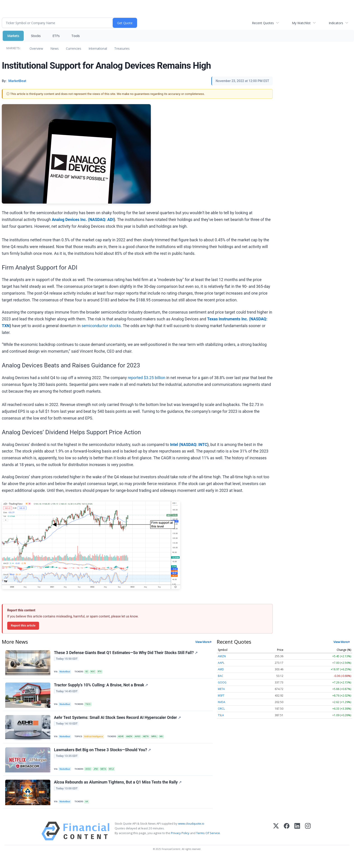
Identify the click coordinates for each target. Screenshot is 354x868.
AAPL (221, 663)
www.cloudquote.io (191, 834)
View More (203, 642)
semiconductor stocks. (102, 326)
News (55, 48)
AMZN (134, 741)
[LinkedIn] (297, 841)
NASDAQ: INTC (194, 445)
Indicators (336, 23)
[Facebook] (287, 841)
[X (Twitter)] (276, 841)
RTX (103, 672)
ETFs (56, 36)
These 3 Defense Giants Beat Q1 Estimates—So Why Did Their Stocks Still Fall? (126, 653)
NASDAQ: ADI (102, 220)
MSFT (221, 696)
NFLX (116, 775)
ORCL (221, 709)
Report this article (23, 625)
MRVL (161, 741)
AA (89, 810)
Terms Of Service (208, 843)
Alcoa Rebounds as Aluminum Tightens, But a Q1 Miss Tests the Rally (118, 791)
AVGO (143, 741)
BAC (221, 676)
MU (169, 741)
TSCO (90, 707)
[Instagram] (308, 841)
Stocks (36, 36)
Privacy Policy (180, 843)
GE (89, 672)
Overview (36, 48)
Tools (76, 36)
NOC (96, 672)
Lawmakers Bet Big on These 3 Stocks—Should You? (103, 757)
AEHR (125, 741)
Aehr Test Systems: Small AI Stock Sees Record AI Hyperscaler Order (118, 722)
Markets (13, 36)
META (152, 741)
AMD (221, 669)
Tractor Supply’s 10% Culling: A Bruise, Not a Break (102, 688)
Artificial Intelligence (96, 741)
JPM (99, 775)
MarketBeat (66, 672)
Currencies (74, 48)
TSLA (221, 715)
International (98, 48)
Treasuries (122, 48)
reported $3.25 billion (147, 378)
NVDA (222, 702)
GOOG (222, 682)
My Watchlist (301, 23)
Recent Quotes (263, 23)
